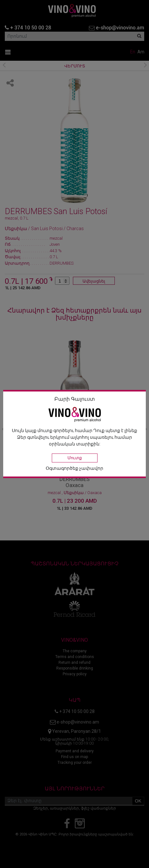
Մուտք (75, 458)
